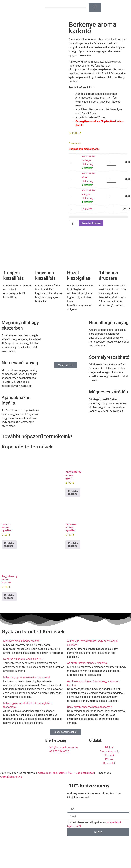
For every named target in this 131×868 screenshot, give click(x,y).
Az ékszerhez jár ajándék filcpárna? (88, 663)
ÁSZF (71, 773)
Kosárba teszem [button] (73, 492)
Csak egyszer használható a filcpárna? (89, 707)
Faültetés (70, 207)
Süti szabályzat (85, 773)
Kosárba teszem (91, 223)
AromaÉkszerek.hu (11, 777)
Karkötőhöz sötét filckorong (70, 177)
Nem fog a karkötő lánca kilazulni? (23, 659)
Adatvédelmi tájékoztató (52, 773)
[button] (65, 7)
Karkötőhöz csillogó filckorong (70, 160)
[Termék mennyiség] (111, 162)
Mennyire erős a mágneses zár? (22, 641)
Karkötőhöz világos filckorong (70, 194)
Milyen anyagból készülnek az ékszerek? (27, 677)
